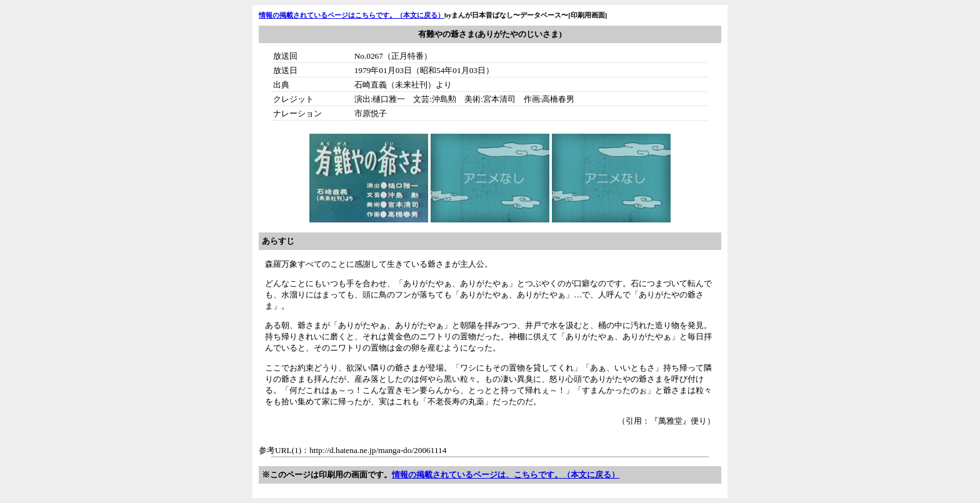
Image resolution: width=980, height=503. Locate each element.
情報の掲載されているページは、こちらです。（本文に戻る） (506, 475)
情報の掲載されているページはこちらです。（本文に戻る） (352, 15)
